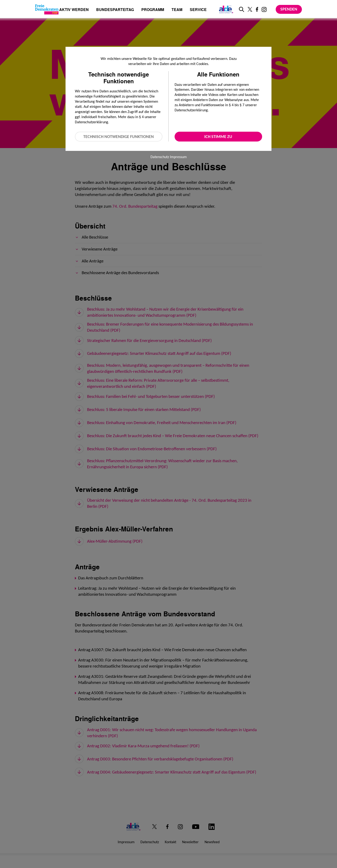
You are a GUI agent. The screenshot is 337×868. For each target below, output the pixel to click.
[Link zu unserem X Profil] (250, 9)
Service (198, 10)
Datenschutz (160, 157)
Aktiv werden (74, 10)
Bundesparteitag (115, 10)
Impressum (178, 157)
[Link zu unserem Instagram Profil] (264, 9)
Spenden (289, 9)
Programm (153, 10)
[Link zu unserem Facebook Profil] (257, 9)
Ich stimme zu (218, 137)
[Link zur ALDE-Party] (225, 9)
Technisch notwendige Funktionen (119, 137)
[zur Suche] (242, 9)
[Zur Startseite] (47, 9)
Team (177, 10)
